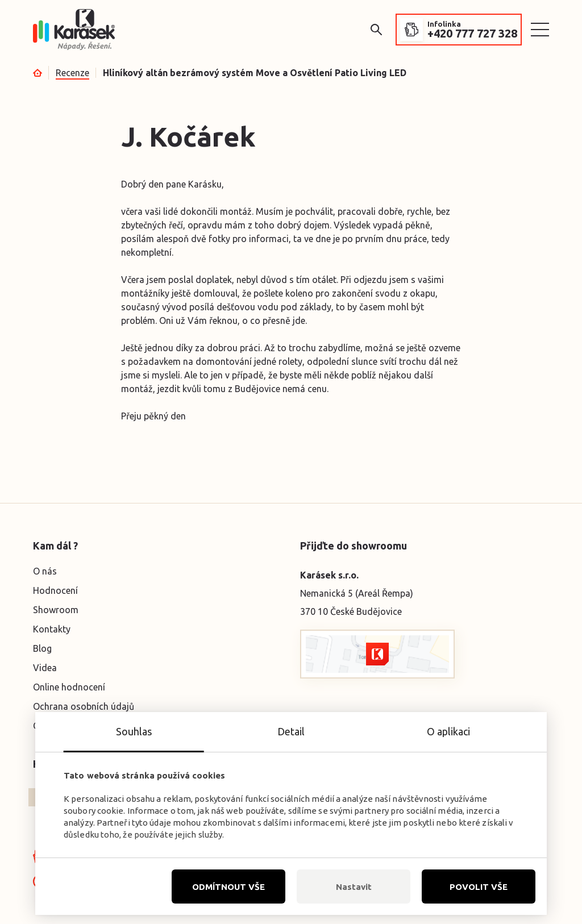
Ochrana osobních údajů (84, 706)
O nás (45, 571)
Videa (45, 668)
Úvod (38, 73)
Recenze (72, 73)
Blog (42, 648)
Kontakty (52, 629)
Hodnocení (55, 590)
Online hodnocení (69, 687)
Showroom (56, 610)
